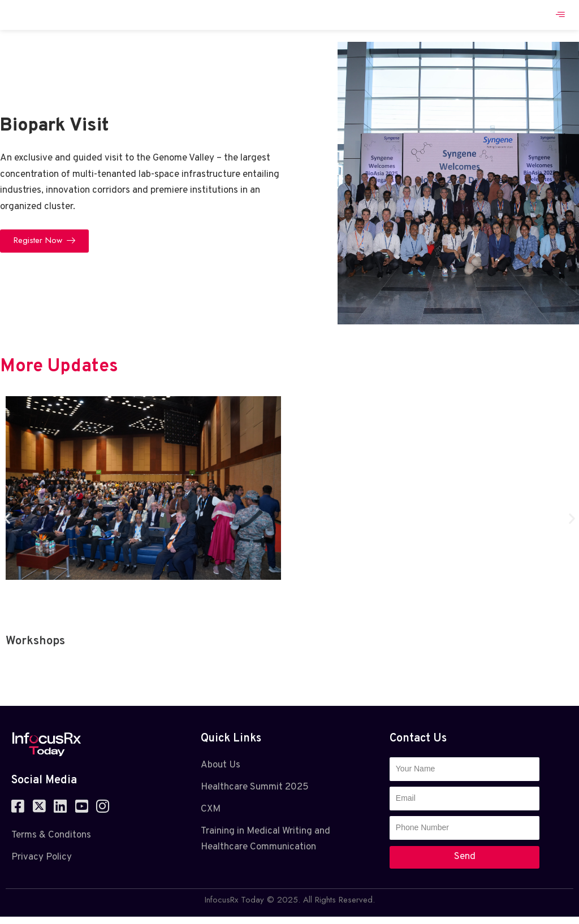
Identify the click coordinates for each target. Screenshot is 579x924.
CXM (211, 816)
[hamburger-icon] (561, 19)
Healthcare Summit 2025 (255, 794)
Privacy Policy (42, 864)
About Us (221, 772)
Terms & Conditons (51, 843)
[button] (7, 525)
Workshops (35, 648)
